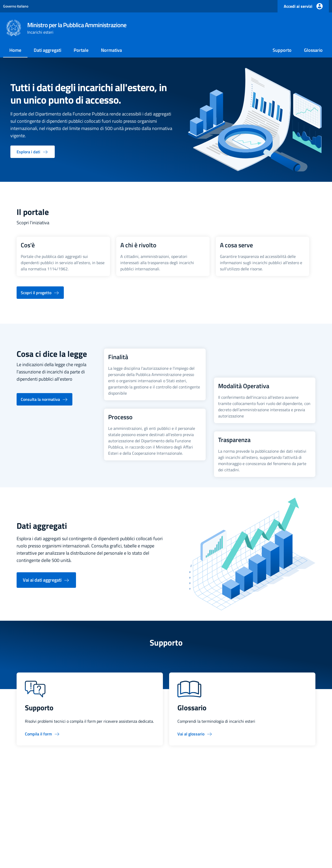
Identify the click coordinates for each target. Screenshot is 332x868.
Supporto (282, 50)
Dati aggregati (47, 50)
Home (15, 50)
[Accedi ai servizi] (303, 6)
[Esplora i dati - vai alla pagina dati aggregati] (33, 152)
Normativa (111, 50)
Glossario (313, 50)
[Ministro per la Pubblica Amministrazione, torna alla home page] (66, 28)
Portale (81, 50)
